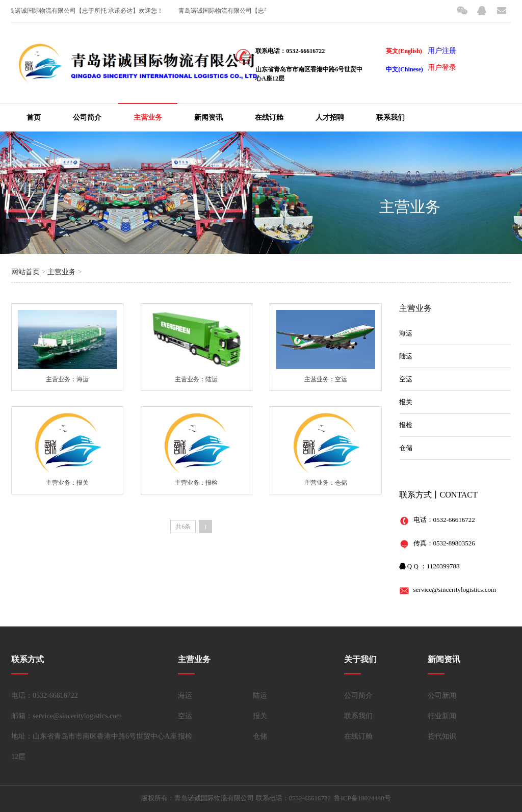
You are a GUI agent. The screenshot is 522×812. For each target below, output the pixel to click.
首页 (34, 117)
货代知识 (442, 736)
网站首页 (25, 272)
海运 (406, 333)
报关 (406, 402)
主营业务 (148, 117)
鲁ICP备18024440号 (362, 798)
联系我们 (390, 117)
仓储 (406, 448)
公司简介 (87, 117)
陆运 (406, 356)
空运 (406, 379)
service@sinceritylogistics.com (455, 590)
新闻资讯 (208, 117)
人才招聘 (330, 117)
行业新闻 (442, 716)
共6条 (183, 527)
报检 (406, 425)
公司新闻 (442, 696)
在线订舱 (269, 117)
